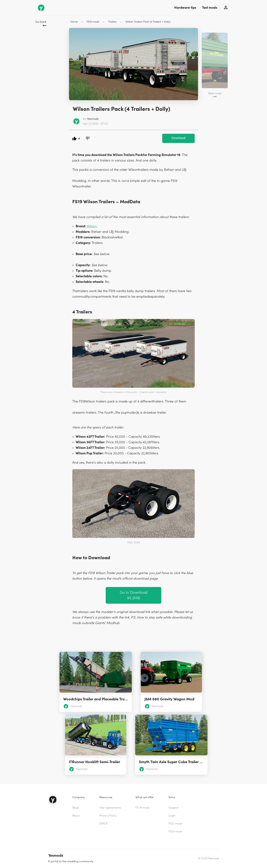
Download (178, 138)
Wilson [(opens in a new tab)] (92, 226)
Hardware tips (185, 8)
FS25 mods (175, 832)
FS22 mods (175, 824)
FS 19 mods (142, 808)
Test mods (210, 8)
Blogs (76, 808)
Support (174, 808)
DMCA (103, 824)
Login (172, 816)
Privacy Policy (108, 816)
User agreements (110, 808)
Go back (41, 22)
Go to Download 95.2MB (134, 595)
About (76, 816)
